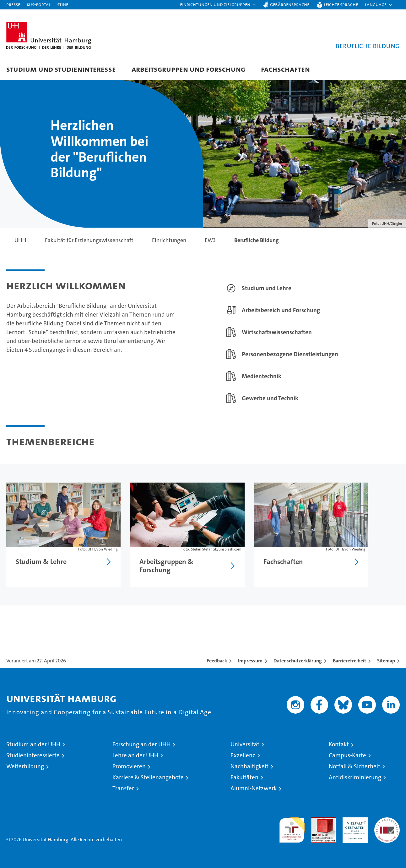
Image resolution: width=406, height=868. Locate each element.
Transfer (123, 788)
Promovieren (129, 766)
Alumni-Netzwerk (254, 788)
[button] (218, 5)
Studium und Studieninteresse (61, 69)
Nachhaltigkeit (249, 766)
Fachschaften (285, 69)
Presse (13, 4)
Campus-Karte (347, 755)
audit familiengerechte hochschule (292, 827)
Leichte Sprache (341, 4)
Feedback (217, 661)
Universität (245, 744)
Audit (317, 821)
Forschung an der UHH (141, 744)
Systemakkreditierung (387, 821)
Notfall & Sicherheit (355, 766)
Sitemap (386, 661)
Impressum (250, 661)
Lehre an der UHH (135, 755)
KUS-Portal (39, 4)
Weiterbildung (25, 766)
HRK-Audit (354, 821)
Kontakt (339, 744)
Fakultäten (244, 777)
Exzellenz (243, 755)
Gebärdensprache (290, 4)
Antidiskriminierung (355, 777)
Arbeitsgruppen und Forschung (188, 69)
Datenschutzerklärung (298, 661)
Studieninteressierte (33, 755)
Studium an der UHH (33, 744)
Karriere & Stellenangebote (148, 777)
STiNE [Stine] (63, 4)
